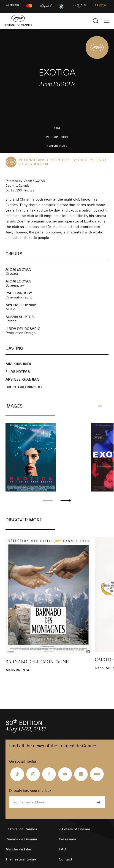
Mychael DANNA (21, 305)
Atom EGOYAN (18, 269)
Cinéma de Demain (21, 839)
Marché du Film (18, 849)
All (100, 406)
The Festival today (21, 859)
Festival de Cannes (21, 829)
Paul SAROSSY (19, 293)
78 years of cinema (75, 829)
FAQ (62, 849)
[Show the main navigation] (107, 21)
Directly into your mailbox (30, 791)
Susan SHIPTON (20, 317)
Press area (68, 839)
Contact (66, 859)
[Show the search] (96, 21)
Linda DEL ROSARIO (23, 329)
